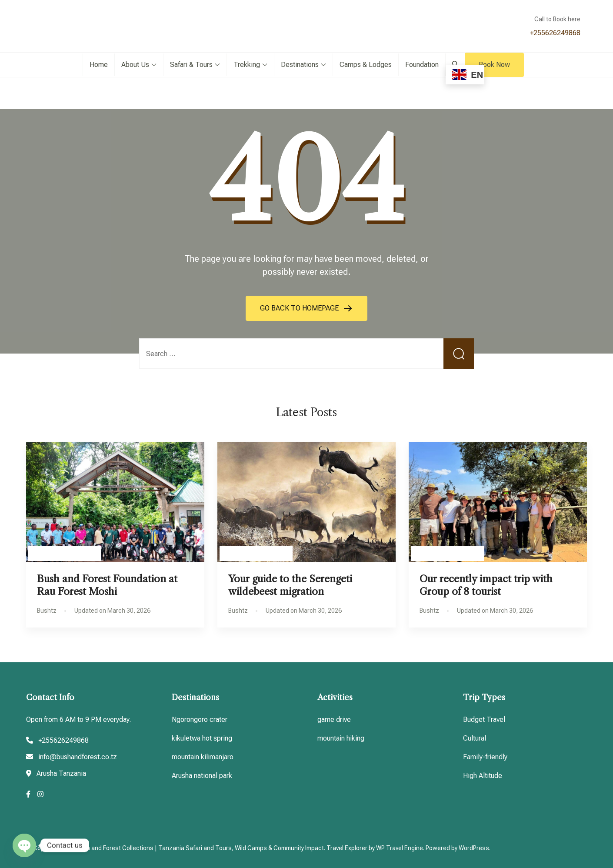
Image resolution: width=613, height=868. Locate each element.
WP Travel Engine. (400, 848)
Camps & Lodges (366, 65)
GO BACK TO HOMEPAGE (300, 308)
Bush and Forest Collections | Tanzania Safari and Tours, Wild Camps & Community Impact (200, 848)
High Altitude (483, 776)
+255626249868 (555, 33)
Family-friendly (485, 757)
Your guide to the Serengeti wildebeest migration (290, 585)
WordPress (474, 848)
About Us (135, 65)
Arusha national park (202, 776)
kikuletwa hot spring (202, 738)
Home (99, 65)
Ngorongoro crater (200, 719)
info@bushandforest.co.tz (78, 757)
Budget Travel (484, 719)
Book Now (494, 65)
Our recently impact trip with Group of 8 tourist (486, 585)
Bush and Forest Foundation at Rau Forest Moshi (107, 585)
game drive (334, 719)
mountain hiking (341, 738)
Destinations (300, 65)
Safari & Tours (191, 65)
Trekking (247, 65)
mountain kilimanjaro (203, 757)
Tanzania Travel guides (65, 554)
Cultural (475, 738)
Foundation (422, 65)
